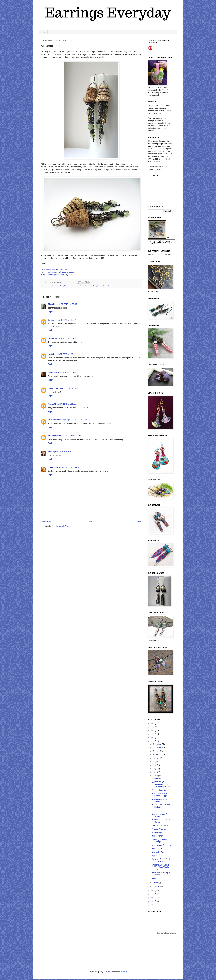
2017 (153, 738)
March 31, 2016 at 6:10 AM (65, 338)
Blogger (124, 973)
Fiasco (155, 879)
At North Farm (158, 780)
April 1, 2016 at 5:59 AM (67, 404)
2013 (153, 899)
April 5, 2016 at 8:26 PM (63, 452)
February (157, 884)
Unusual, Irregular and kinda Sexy (161, 807)
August (156, 759)
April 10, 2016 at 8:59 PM (69, 467)
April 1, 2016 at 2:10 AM (69, 388)
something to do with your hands (101, 286)
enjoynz (107, 973)
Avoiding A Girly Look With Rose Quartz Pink (161, 868)
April (155, 773)
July (155, 763)
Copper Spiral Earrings (161, 791)
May (155, 770)
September (157, 756)
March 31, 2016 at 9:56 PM (65, 372)
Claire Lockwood (70, 286)
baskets (61, 286)
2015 (153, 892)
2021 (153, 724)
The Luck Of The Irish (161, 826)
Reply (50, 312)
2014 (153, 895)
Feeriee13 (52, 404)
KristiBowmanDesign (57, 420)
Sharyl (51, 372)
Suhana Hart (53, 388)
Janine (51, 320)
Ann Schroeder (54, 436)
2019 (153, 731)
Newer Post (46, 522)
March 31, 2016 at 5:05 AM (65, 320)
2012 (153, 902)
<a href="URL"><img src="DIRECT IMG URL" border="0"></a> (163, 243)
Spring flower (157, 837)
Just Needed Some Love (162, 846)
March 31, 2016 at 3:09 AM (66, 304)
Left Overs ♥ (157, 850)
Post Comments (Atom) (61, 526)
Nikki (50, 452)
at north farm (52, 286)
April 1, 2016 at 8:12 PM (71, 436)
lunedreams (53, 467)
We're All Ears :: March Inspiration (161, 861)
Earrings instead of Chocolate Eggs (160, 796)
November (157, 748)
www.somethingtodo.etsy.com (54, 269)
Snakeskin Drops (159, 853)
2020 (153, 728)
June (155, 766)
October (156, 752)
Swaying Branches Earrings (160, 842)
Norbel (51, 338)
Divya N (51, 304)
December (157, 745)
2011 (153, 906)
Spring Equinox (158, 857)
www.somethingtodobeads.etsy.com (56, 275)
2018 (153, 735)
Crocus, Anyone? (159, 830)
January (156, 887)
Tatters (155, 811)
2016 (153, 742)
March (155, 777)
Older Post (136, 522)
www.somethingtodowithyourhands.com (58, 272)
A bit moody (157, 833)
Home (43, 32)
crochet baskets (83, 286)
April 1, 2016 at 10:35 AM (77, 420)
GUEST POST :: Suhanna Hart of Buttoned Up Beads (161, 785)
